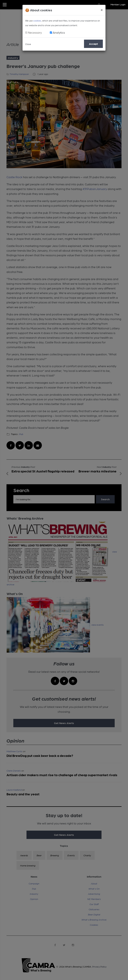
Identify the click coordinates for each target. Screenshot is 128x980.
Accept (93, 44)
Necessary (35, 32)
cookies (37, 20)
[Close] (102, 9)
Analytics (59, 32)
